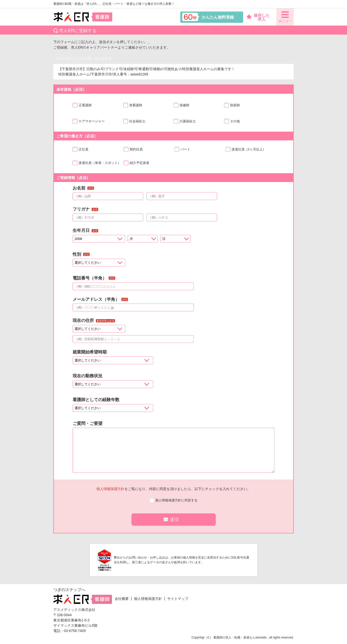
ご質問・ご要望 (88, 424)
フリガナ (81, 209)
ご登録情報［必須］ (73, 178)
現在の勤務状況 (88, 376)
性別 (77, 254)
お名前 (79, 188)
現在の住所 (83, 320)
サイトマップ (178, 599)
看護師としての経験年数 (96, 400)
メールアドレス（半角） (96, 299)
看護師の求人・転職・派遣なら (234, 637)
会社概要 (122, 599)
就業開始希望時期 (90, 352)
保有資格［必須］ (71, 89)
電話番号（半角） (90, 278)
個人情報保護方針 (110, 489)
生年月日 (81, 231)
